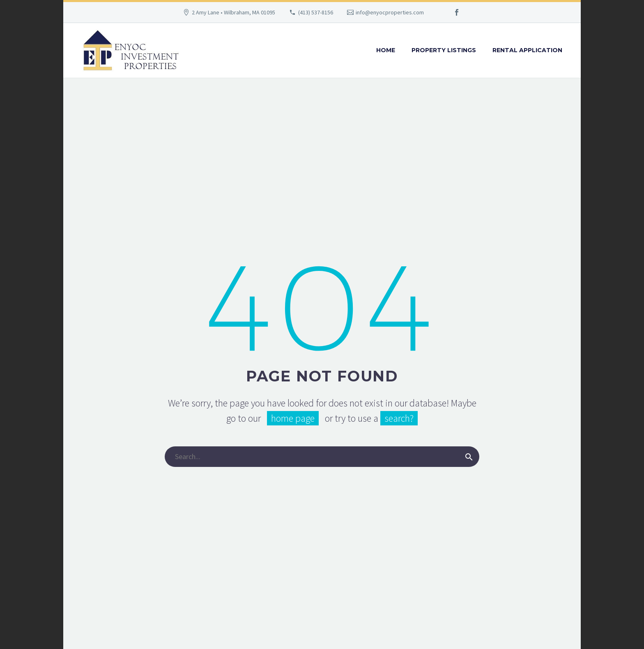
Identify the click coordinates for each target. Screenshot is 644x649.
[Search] (322, 457)
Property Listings (444, 50)
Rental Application (527, 50)
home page (293, 418)
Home (386, 50)
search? (399, 418)
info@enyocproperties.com (390, 12)
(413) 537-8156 (316, 12)
